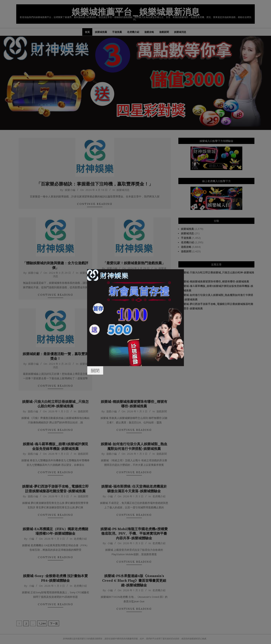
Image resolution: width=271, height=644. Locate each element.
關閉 (95, 370)
